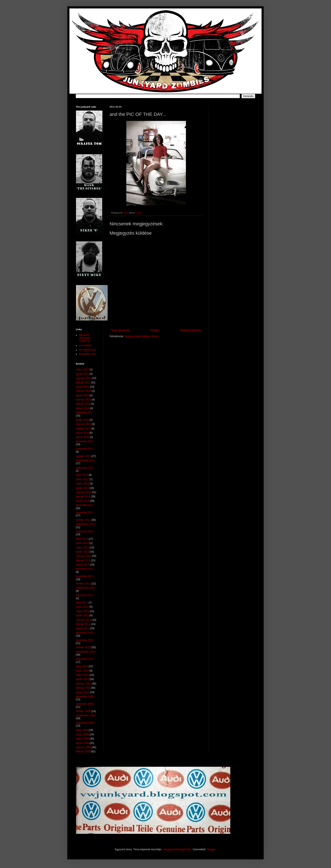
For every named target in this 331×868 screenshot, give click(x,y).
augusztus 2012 (85, 531)
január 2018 (82, 408)
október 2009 (83, 711)
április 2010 (82, 679)
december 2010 (85, 633)
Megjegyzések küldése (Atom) (142, 336)
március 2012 (83, 556)
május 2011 (82, 611)
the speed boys (87, 350)
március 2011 (83, 620)
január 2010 (82, 692)
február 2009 (83, 752)
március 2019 (83, 391)
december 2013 (85, 441)
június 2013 (82, 479)
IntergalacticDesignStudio (177, 849)
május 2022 (82, 369)
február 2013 (83, 496)
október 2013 (83, 456)
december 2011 (85, 569)
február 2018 (83, 404)
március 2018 (83, 400)
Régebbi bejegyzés (191, 330)
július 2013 (82, 475)
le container (85, 345)
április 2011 (82, 615)
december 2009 (85, 696)
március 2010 (83, 684)
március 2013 (83, 492)
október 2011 (83, 584)
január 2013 (82, 501)
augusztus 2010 (85, 659)
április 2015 (82, 420)
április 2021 (82, 374)
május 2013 (82, 484)
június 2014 (82, 433)
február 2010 (83, 688)
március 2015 (83, 424)
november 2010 (85, 640)
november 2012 (85, 512)
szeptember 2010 (86, 652)
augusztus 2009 (85, 723)
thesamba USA (87, 354)
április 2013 (82, 488)
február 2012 (83, 560)
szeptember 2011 (86, 588)
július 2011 (82, 603)
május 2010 (82, 675)
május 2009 (82, 739)
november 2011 (85, 576)
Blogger (211, 849)
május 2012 (82, 548)
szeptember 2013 (86, 460)
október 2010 (83, 647)
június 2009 (82, 734)
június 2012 (82, 543)
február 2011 (83, 624)
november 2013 (85, 449)
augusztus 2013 (85, 468)
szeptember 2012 (86, 524)
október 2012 (83, 520)
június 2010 (82, 671)
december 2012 (85, 505)
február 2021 (83, 383)
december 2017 (85, 412)
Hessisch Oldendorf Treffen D (85, 338)
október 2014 (83, 429)
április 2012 (82, 552)
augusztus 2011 (85, 595)
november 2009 (85, 704)
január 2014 (82, 437)
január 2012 (82, 565)
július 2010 (82, 666)
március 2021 (83, 378)
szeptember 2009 (86, 715)
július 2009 (82, 730)
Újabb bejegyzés (120, 330)
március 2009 (83, 747)
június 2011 (82, 607)
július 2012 (82, 539)
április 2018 (82, 395)
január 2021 (82, 387)
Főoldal (155, 330)
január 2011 (82, 628)
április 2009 (82, 743)
